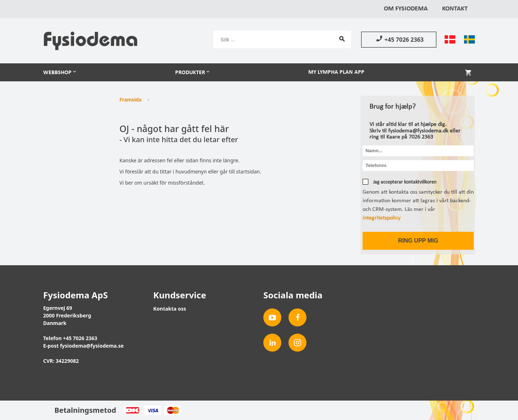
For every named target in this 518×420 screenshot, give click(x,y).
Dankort (132, 410)
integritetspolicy (381, 218)
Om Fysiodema (406, 9)
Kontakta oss (170, 309)
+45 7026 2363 (399, 39)
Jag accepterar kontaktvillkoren (404, 182)
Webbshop (57, 73)
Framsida (130, 100)
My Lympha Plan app (336, 72)
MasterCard (172, 410)
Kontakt (455, 9)
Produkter (190, 73)
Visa (152, 410)
